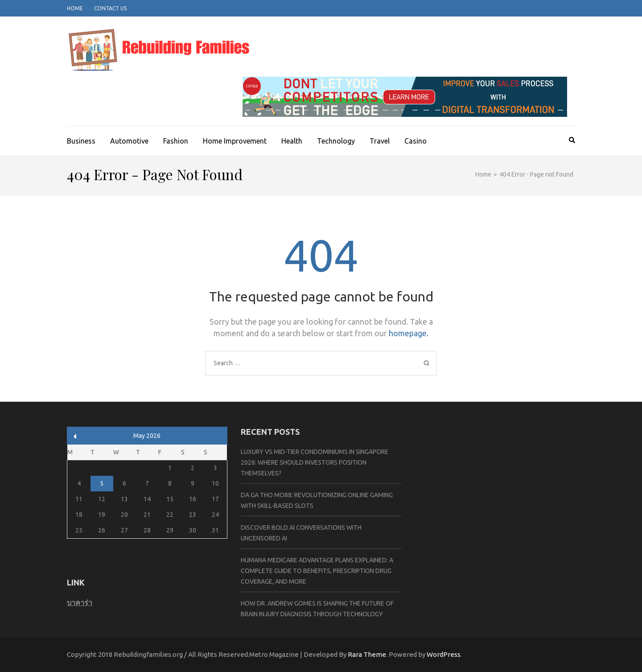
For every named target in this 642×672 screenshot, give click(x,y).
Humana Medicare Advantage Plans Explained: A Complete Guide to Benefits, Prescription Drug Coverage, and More (317, 571)
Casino (416, 141)
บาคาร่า (80, 602)
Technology (336, 141)
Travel (380, 141)
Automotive (129, 141)
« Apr (75, 436)
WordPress (444, 654)
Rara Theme (367, 654)
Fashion (176, 141)
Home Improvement (235, 141)
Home (75, 8)
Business (81, 141)
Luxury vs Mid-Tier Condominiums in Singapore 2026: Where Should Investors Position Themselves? (315, 462)
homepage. (409, 333)
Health (292, 141)
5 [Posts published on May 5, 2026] (102, 483)
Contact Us (110, 8)
